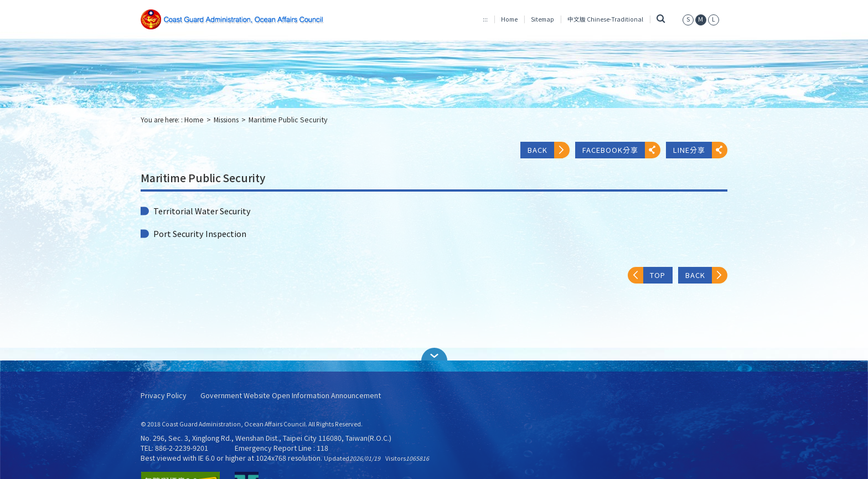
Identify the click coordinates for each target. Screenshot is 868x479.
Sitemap (542, 19)
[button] (434, 354)
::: (485, 19)
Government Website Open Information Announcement (291, 396)
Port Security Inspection (200, 234)
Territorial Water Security (202, 211)
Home (509, 19)
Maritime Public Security (288, 120)
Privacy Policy (164, 396)
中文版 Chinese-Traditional (605, 19)
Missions (226, 120)
